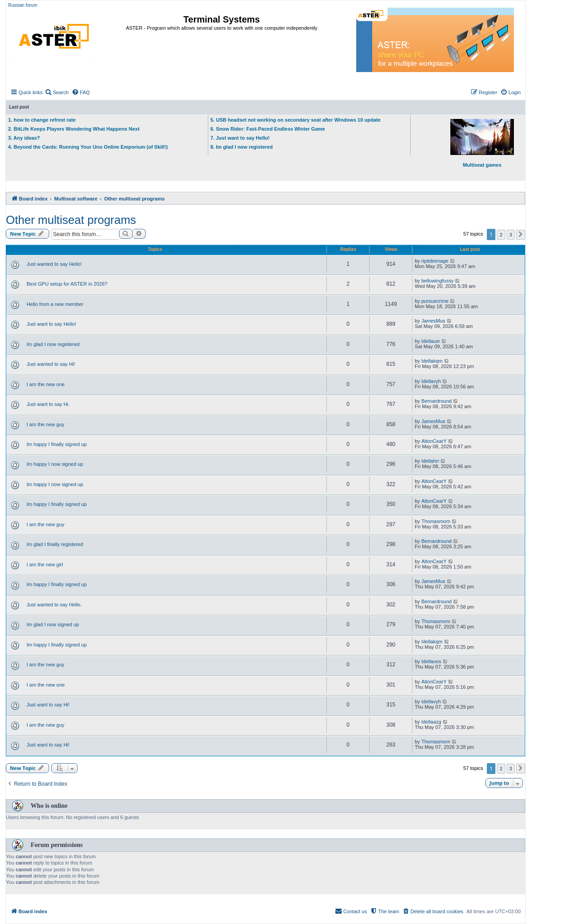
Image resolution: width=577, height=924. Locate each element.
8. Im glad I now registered (242, 147)
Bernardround (437, 401)
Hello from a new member (55, 304)
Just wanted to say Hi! (51, 364)
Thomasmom (436, 521)
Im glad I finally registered (55, 544)
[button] (521, 235)
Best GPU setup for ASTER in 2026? (67, 284)
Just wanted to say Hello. (54, 605)
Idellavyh (431, 381)
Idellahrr (430, 461)
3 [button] (511, 234)
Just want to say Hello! (51, 324)
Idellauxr (431, 341)
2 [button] (501, 234)
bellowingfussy (438, 281)
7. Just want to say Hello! (240, 138)
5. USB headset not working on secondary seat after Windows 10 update (296, 120)
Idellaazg (431, 722)
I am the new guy (46, 424)
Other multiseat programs (71, 220)
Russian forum (23, 5)
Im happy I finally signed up (57, 444)
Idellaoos (431, 661)
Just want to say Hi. (48, 404)
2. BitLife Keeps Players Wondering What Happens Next (74, 129)
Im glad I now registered (53, 344)
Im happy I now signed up (55, 464)
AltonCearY (434, 441)
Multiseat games (482, 143)
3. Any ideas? (24, 138)
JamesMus (433, 321)
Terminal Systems (222, 19)
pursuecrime (435, 301)
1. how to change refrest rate (42, 120)
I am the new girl (45, 564)
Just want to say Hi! (48, 705)
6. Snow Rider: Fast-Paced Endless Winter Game (268, 129)
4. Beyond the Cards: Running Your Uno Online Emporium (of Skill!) (88, 147)
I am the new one (46, 384)
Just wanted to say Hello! (54, 264)
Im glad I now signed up (53, 624)
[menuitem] (57, 92)
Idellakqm (432, 361)
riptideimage (435, 261)
